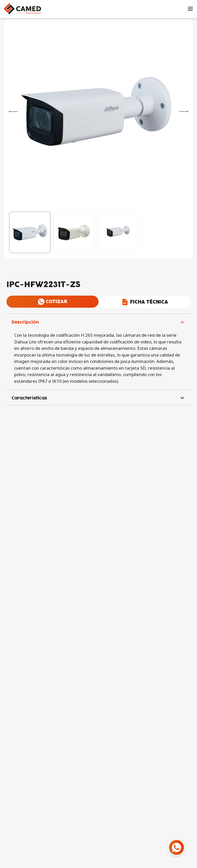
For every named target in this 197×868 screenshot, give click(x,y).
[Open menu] (190, 9)
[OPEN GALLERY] (96, 112)
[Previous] (13, 112)
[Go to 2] (74, 232)
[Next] (184, 112)
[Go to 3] (118, 232)
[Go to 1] (30, 232)
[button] (98, 322)
